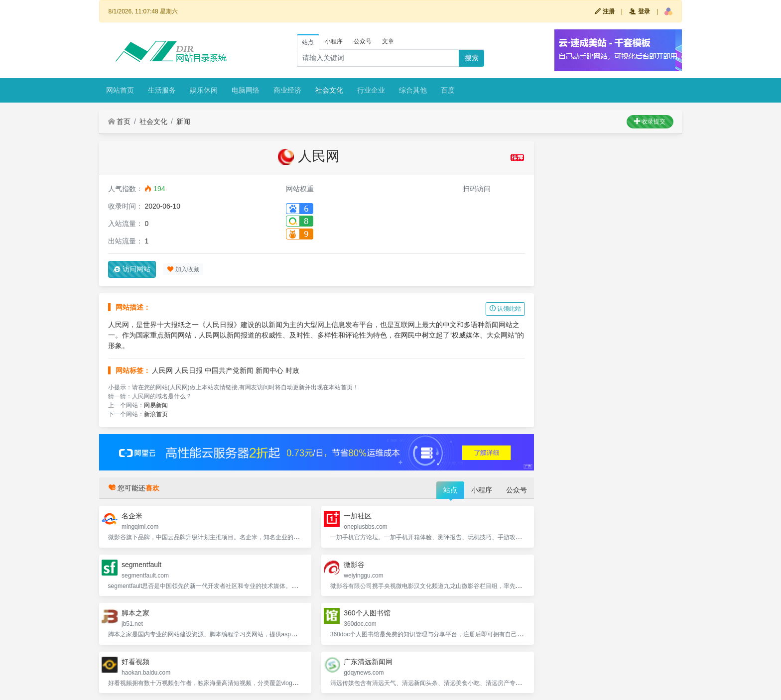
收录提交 (650, 121)
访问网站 (132, 269)
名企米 (132, 516)
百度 (448, 90)
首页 (120, 121)
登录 (639, 11)
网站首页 (120, 90)
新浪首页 (156, 414)
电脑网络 (246, 90)
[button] (668, 11)
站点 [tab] (308, 42)
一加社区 (358, 516)
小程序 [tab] (334, 41)
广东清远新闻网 (368, 662)
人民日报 (189, 370)
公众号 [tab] (363, 41)
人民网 (162, 370)
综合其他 (413, 90)
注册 (604, 11)
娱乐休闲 (204, 90)
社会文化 (329, 90)
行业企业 (371, 90)
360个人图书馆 (367, 613)
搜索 (472, 58)
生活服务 (162, 90)
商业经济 (287, 90)
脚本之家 (135, 613)
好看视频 (135, 662)
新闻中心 (269, 370)
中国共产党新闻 (229, 370)
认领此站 (505, 309)
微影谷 (354, 565)
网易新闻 (156, 405)
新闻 (183, 121)
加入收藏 (183, 269)
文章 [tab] (388, 41)
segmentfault (141, 565)
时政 (292, 370)
